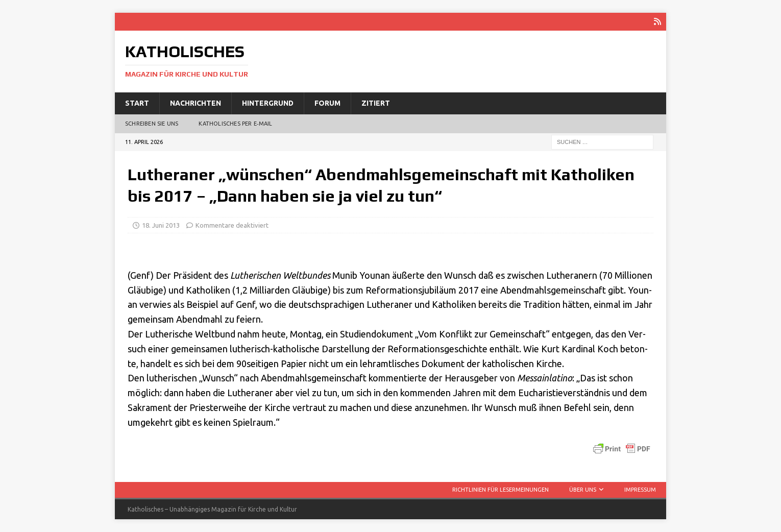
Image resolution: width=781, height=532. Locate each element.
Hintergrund (268, 103)
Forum (327, 103)
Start (137, 103)
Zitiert (376, 103)
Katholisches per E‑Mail (235, 124)
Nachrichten (196, 103)
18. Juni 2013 (161, 225)
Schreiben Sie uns (152, 124)
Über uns (583, 490)
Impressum (640, 490)
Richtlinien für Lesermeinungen (501, 490)
